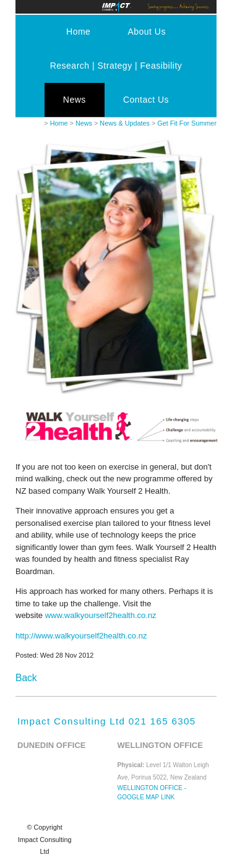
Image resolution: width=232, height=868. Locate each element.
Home (78, 32)
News (75, 100)
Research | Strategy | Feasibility (116, 66)
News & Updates (125, 123)
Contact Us (146, 100)
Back (26, 678)
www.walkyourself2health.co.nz (101, 615)
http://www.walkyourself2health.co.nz (81, 636)
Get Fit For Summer (187, 123)
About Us (147, 32)
